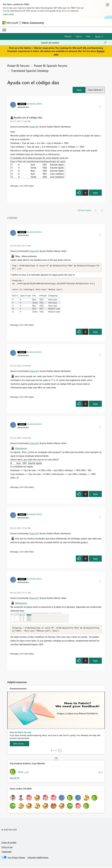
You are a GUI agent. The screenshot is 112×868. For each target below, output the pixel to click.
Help (88, 36)
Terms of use (7, 848)
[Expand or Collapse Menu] (4, 30)
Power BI (34, 127)
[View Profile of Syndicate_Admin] (34, 104)
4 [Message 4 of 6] (19, 488)
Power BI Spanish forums (51, 65)
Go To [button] (98, 36)
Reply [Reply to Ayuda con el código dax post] (95, 193)
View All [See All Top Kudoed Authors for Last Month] (15, 779)
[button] (79, 90)
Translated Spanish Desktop (30, 71)
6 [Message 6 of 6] (19, 326)
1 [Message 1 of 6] (19, 186)
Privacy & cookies (9, 843)
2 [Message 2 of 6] (19, 655)
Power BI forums (18, 65)
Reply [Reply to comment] (95, 333)
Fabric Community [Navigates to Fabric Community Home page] (33, 23)
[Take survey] (19, 745)
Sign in (79, 36)
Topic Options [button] (94, 90)
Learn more (8, 14)
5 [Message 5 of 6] (19, 398)
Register (68, 36)
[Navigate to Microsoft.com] (10, 23)
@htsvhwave (21, 449)
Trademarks (6, 853)
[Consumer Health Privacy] (38, 859)
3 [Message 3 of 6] (19, 553)
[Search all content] (74, 43)
